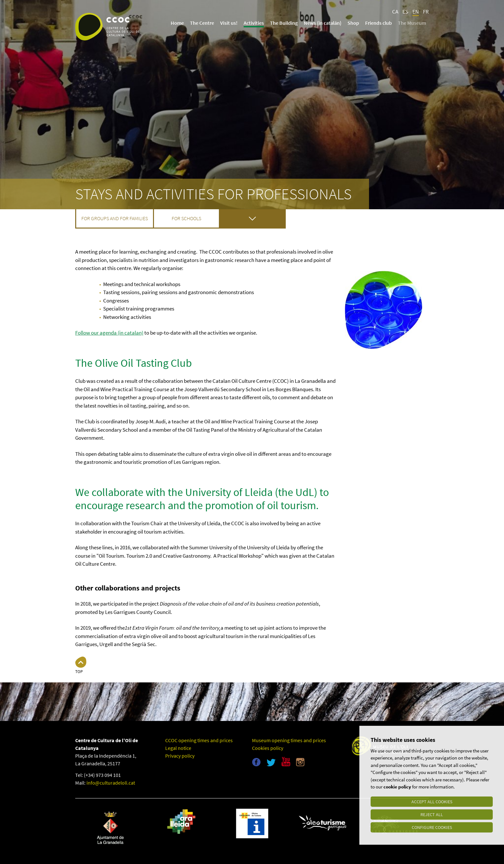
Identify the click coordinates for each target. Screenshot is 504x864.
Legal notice (178, 748)
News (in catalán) (323, 23)
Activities (254, 23)
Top (79, 672)
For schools (186, 218)
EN (416, 12)
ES (405, 12)
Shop (353, 23)
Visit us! (229, 23)
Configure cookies (432, 827)
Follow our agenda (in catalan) (109, 333)
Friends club (378, 23)
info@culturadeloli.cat (111, 783)
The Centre (202, 23)
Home (177, 23)
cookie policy (397, 787)
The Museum (412, 23)
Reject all (432, 815)
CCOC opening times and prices (199, 740)
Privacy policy (180, 756)
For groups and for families (115, 218)
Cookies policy (268, 748)
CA (395, 12)
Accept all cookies (432, 802)
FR (426, 12)
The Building (284, 23)
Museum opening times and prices (289, 740)
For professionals (252, 218)
